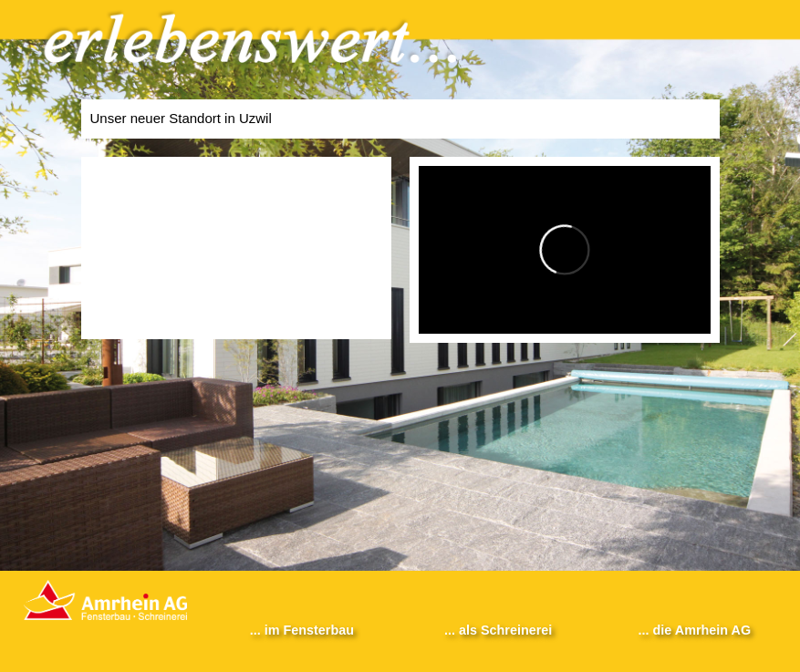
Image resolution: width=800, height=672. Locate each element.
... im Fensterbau (302, 630)
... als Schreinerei (498, 630)
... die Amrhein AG (694, 630)
